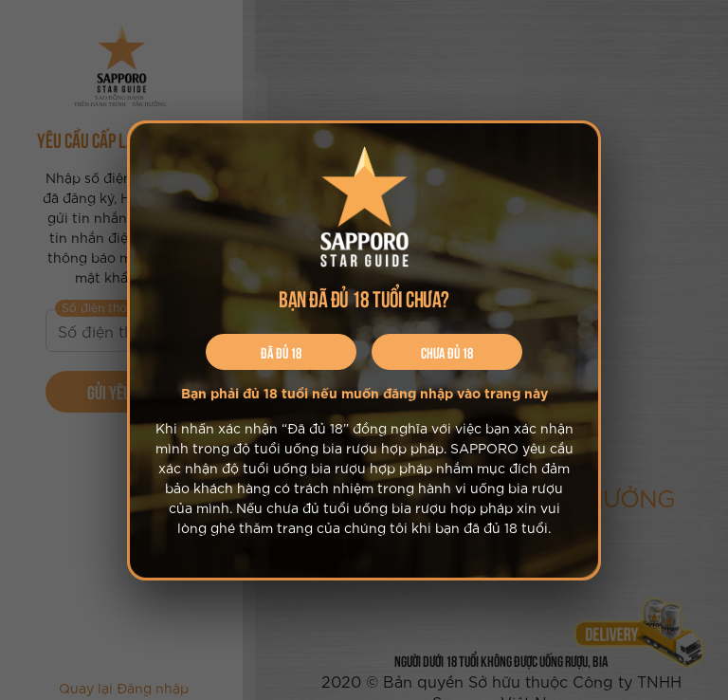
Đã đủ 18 (281, 352)
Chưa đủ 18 (447, 352)
